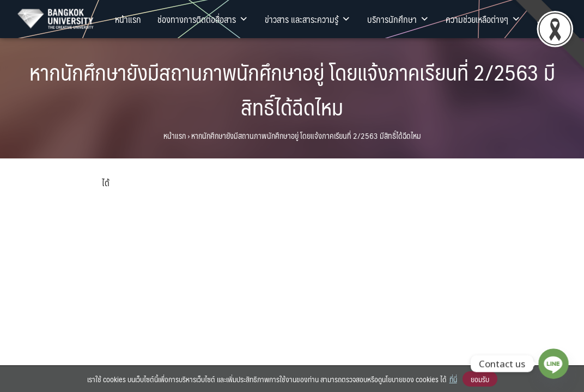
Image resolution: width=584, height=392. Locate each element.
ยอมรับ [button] (480, 379)
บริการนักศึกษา (398, 19)
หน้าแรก (128, 19)
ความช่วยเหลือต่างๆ (483, 19)
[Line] (553, 364)
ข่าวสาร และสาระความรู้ (308, 19)
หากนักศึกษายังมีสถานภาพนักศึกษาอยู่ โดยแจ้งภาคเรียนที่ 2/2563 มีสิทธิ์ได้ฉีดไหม (292, 89)
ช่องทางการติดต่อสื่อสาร (203, 19)
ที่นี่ (453, 379)
